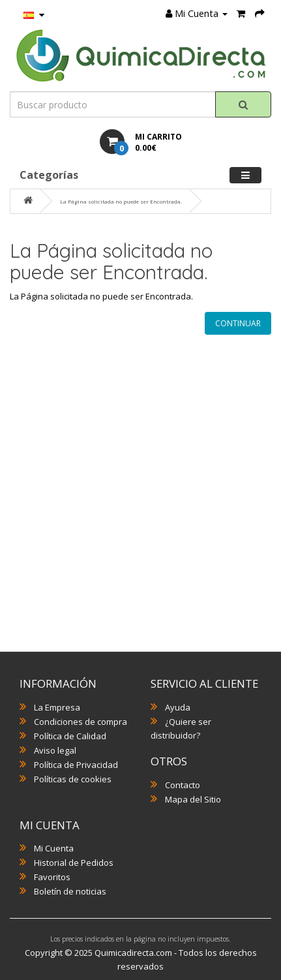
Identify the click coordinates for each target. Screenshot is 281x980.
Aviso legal (55, 750)
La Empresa (57, 707)
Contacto (183, 785)
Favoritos (52, 877)
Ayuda (178, 707)
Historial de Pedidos (74, 863)
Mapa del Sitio (193, 799)
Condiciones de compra (81, 722)
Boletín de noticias (70, 891)
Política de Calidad (70, 736)
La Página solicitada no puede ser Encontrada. (121, 201)
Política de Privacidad (76, 765)
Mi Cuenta (54, 848)
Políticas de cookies (73, 779)
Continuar (238, 323)
